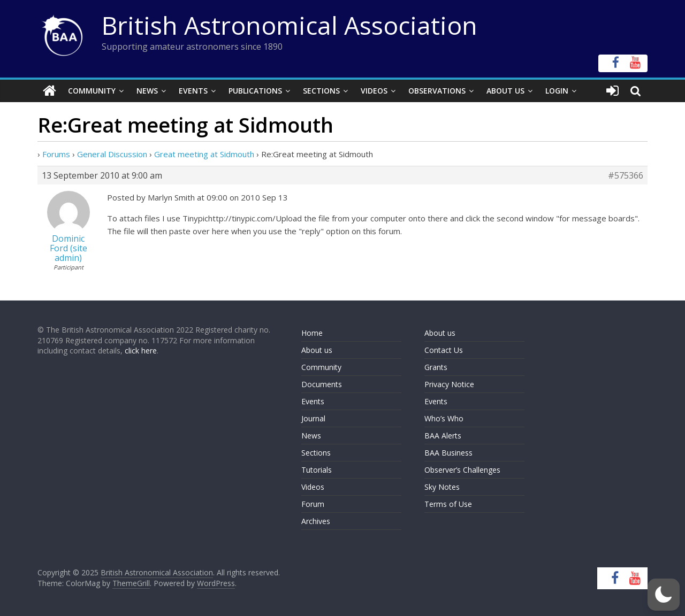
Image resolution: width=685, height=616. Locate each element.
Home (312, 333)
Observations (437, 91)
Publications (255, 91)
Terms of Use (448, 504)
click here (141, 351)
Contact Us (444, 350)
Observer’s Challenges (462, 470)
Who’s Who (444, 418)
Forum (313, 504)
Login (557, 91)
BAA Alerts (443, 436)
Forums (56, 154)
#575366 (626, 175)
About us (317, 350)
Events (193, 91)
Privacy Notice (449, 384)
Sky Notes (442, 487)
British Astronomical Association (290, 25)
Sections (321, 91)
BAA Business (448, 453)
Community (92, 91)
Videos (374, 91)
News (147, 91)
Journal (313, 418)
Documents (322, 384)
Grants (436, 367)
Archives (316, 521)
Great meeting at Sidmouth (204, 154)
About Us (505, 91)
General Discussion (112, 154)
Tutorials (317, 470)
